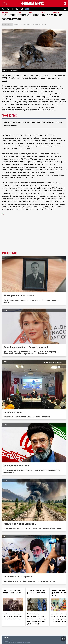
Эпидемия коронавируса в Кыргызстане (34, 24)
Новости (5, 13)
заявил (14, 199)
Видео (31, 13)
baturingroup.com (22, 642)
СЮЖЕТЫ (56, 13)
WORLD (27, 9)
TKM (17, 9)
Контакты (7, 638)
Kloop (4, 81)
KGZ (8, 9)
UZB (22, 9)
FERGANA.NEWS (32, 4)
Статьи (18, 13)
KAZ (3, 9)
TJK (12, 9)
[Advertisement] (34, 237)
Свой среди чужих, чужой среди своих (12, 592)
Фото (43, 13)
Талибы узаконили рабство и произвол (36, 592)
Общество (17, 24)
